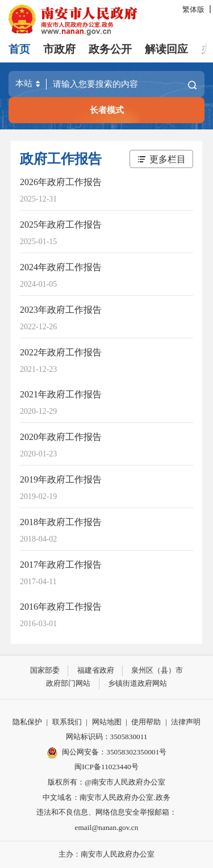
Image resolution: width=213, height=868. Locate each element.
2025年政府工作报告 (61, 225)
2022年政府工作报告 (61, 352)
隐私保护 (27, 722)
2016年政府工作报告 (61, 607)
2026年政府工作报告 (61, 182)
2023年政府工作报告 (61, 310)
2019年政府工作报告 (61, 479)
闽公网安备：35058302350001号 (107, 753)
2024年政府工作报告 (61, 267)
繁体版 (193, 9)
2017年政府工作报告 (61, 565)
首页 (19, 49)
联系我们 (67, 722)
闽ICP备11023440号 (106, 767)
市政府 (59, 49)
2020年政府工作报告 (61, 437)
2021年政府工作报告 (61, 394)
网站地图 (107, 722)
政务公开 (110, 49)
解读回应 (166, 49)
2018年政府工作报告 (61, 522)
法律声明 (186, 722)
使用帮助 (146, 722)
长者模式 (107, 110)
